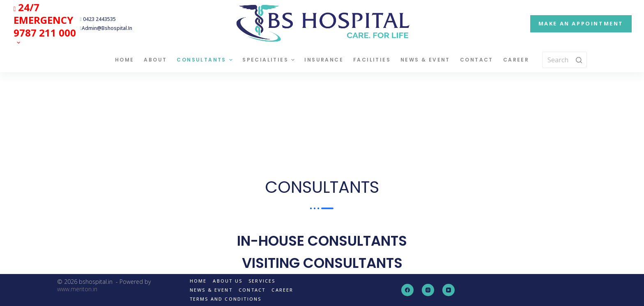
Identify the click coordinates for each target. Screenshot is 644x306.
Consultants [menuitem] (206, 60)
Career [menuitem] (516, 60)
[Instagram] (428, 290)
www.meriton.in (77, 289)
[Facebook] (407, 290)
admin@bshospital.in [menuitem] (106, 28)
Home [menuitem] (125, 60)
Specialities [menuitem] (269, 60)
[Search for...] (565, 60)
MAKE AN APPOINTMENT (581, 23)
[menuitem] (45, 24)
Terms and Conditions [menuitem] (226, 299)
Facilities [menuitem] (372, 60)
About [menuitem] (155, 60)
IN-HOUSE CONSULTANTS (322, 241)
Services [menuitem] (262, 281)
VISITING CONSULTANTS (322, 263)
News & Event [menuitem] (425, 60)
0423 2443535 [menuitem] (98, 19)
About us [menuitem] (228, 281)
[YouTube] (448, 290)
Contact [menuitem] (477, 60)
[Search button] (579, 60)
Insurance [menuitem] (324, 60)
